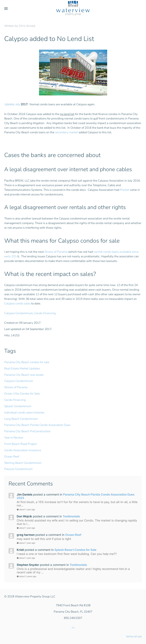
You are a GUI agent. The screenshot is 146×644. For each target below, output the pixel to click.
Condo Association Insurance (23, 450)
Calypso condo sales (17, 303)
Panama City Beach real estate (24, 375)
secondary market (67, 132)
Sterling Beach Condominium (23, 463)
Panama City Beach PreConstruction (27, 431)
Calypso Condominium (19, 313)
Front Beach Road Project (21, 444)
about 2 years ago (26, 576)
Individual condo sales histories (24, 413)
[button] (6, 9)
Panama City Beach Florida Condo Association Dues (37, 425)
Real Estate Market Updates (22, 368)
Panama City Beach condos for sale (27, 362)
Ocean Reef (12, 457)
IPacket (125, 190)
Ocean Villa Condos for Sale (22, 394)
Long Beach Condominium (21, 419)
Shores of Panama (56, 252)
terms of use (134, 636)
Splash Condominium (18, 406)
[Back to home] (73, 9)
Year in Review (14, 438)
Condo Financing (45, 313)
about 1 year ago (26, 509)
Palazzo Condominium (18, 469)
